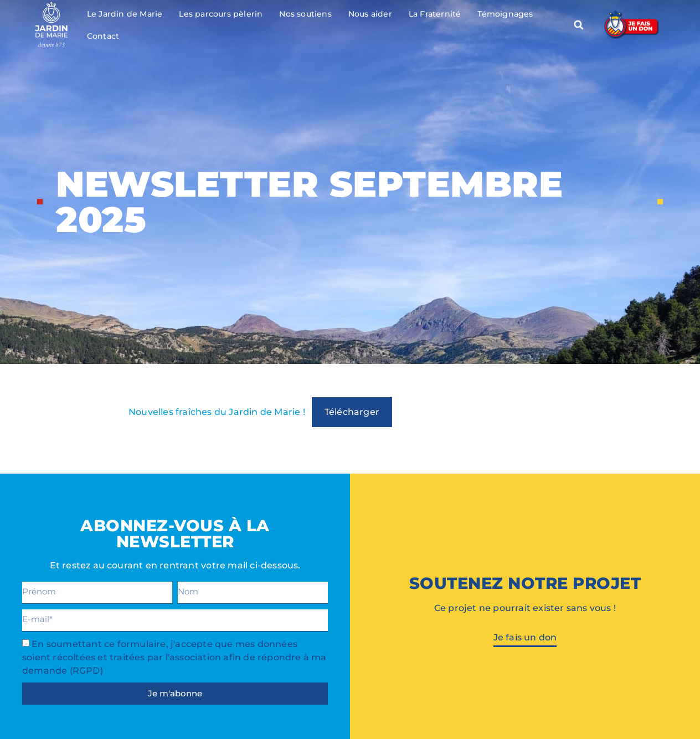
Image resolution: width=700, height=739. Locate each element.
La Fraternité (435, 14)
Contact (103, 36)
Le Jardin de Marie (125, 14)
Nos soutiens (305, 14)
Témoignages (505, 14)
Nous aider (370, 14)
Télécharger (352, 412)
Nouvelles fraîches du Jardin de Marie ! (217, 412)
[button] (579, 25)
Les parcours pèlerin (221, 14)
